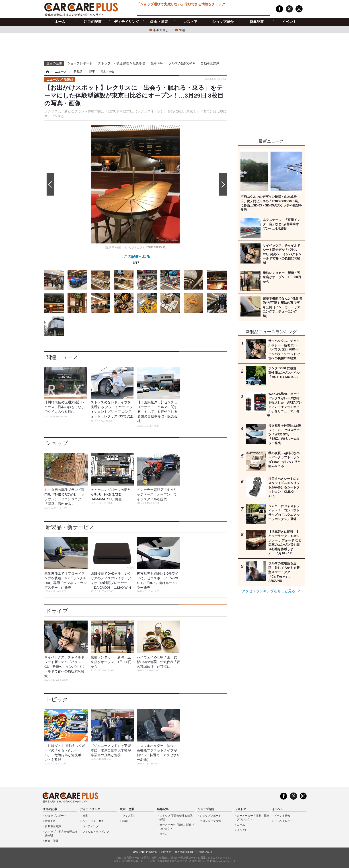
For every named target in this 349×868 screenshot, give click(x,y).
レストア (190, 22)
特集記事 (257, 22)
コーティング (90, 826)
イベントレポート (285, 821)
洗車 (85, 816)
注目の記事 (93, 22)
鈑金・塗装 (159, 22)
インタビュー (245, 830)
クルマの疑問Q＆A (182, 63)
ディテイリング (127, 22)
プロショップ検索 (210, 821)
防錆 (182, 30)
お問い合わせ (206, 852)
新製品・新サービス (70, 527)
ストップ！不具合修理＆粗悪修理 (121, 63)
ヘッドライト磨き (93, 821)
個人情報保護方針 (185, 852)
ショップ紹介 (223, 22)
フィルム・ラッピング (96, 832)
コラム (164, 834)
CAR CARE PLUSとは (145, 852)
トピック (57, 699)
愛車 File (157, 63)
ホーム (60, 22)
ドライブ (57, 611)
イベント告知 (282, 816)
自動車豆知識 (210, 63)
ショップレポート (80, 63)
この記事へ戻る (137, 260)
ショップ (57, 443)
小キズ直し (161, 30)
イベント (289, 22)
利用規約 (166, 852)
